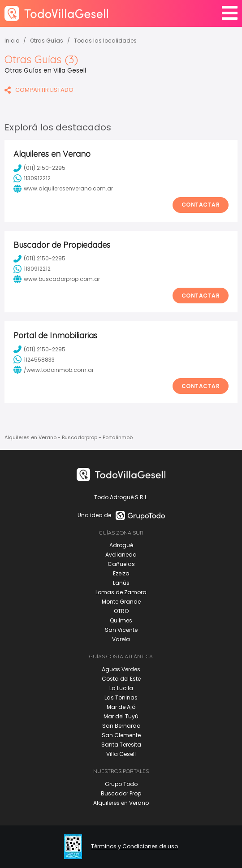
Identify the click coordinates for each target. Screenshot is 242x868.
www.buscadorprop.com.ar (57, 279)
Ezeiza (121, 573)
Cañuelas (121, 564)
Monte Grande (121, 602)
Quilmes (121, 620)
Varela (121, 639)
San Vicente (121, 630)
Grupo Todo (121, 784)
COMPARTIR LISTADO (39, 90)
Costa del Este (121, 679)
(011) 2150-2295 (39, 168)
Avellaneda (121, 555)
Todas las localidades (105, 41)
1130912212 (32, 178)
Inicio (12, 41)
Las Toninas (121, 697)
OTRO (121, 611)
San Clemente (121, 735)
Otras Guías (47, 41)
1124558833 (34, 359)
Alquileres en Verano (121, 803)
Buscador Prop (121, 793)
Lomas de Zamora (121, 592)
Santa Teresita (121, 745)
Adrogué (121, 545)
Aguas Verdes (121, 669)
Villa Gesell (121, 754)
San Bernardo (121, 726)
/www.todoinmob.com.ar (54, 370)
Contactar (201, 205)
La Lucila (121, 688)
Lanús (121, 583)
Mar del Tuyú (121, 716)
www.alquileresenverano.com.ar (63, 189)
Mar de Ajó (121, 707)
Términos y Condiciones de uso (134, 846)
